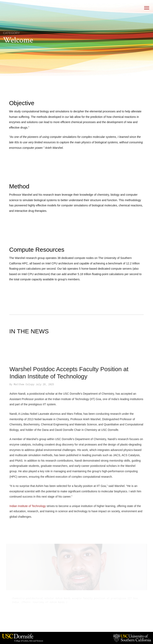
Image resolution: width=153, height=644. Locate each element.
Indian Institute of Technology (30, 504)
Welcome (18, 40)
